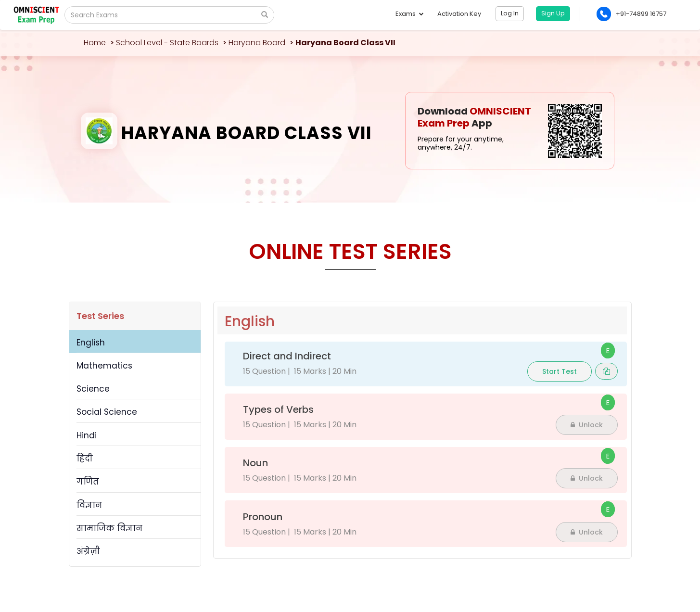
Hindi (87, 435)
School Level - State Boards (167, 43)
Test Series (100, 316)
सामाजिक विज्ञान (109, 528)
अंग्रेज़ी (88, 551)
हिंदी (85, 459)
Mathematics (104, 366)
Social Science (107, 412)
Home (95, 43)
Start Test (560, 371)
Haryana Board (257, 43)
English (91, 343)
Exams (409, 14)
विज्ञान (89, 505)
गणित (88, 482)
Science (93, 389)
